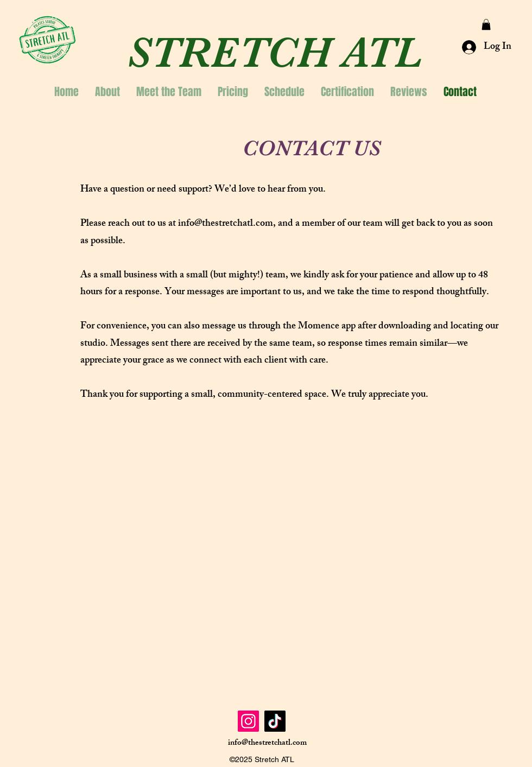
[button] (486, 24)
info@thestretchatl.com (226, 224)
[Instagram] (248, 721)
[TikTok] (275, 721)
